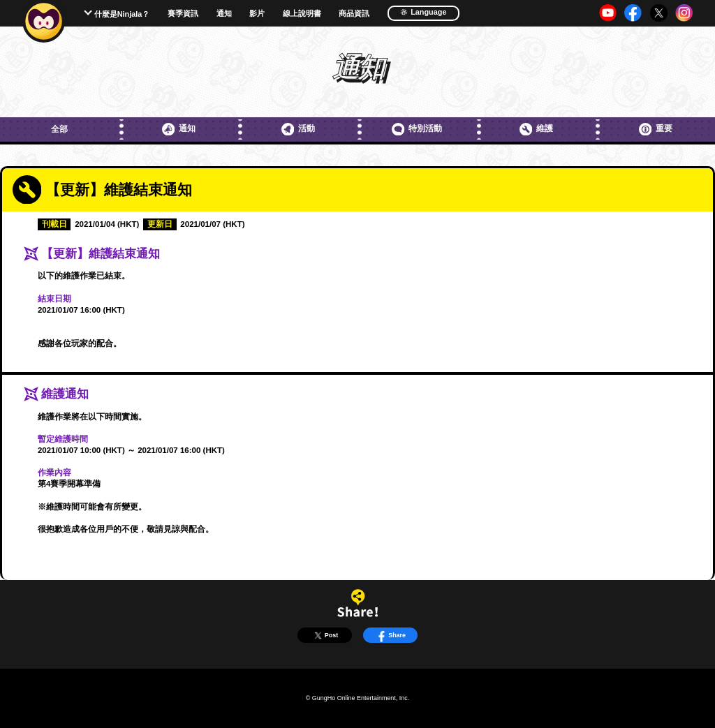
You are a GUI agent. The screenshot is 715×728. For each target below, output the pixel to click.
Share (390, 636)
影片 (257, 14)
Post (325, 636)
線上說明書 (302, 14)
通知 (224, 14)
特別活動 (417, 129)
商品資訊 (354, 14)
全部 (59, 129)
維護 (536, 129)
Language (423, 12)
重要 (656, 129)
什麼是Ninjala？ (122, 14)
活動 (298, 129)
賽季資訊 (183, 14)
